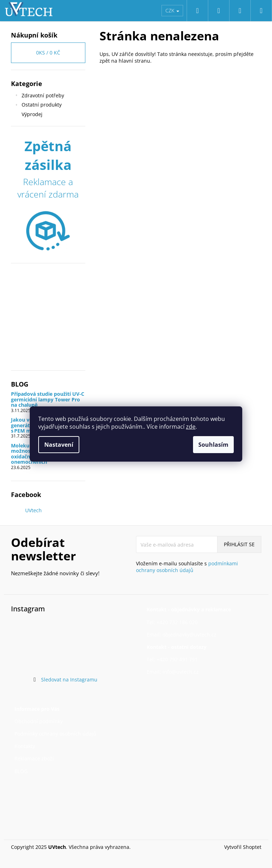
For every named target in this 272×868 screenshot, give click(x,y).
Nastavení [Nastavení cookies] (59, 445)
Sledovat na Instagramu (69, 679)
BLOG (21, 771)
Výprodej (33, 114)
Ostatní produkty (38, 105)
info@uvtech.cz (181, 672)
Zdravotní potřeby (39, 96)
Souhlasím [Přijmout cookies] (213, 445)
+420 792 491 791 (177, 659)
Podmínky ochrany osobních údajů (55, 734)
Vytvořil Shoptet (243, 847)
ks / (48, 53)
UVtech (33, 510)
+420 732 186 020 (177, 622)
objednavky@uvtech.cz (189, 635)
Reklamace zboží (34, 758)
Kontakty (25, 746)
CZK (172, 10)
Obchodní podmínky (39, 721)
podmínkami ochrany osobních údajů (187, 567)
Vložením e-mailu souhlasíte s (187, 567)
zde (191, 427)
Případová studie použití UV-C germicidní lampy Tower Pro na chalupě (48, 399)
